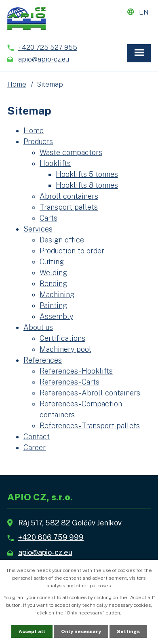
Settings (128, 631)
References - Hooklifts (76, 371)
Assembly (56, 316)
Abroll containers (69, 196)
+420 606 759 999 (51, 537)
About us (38, 327)
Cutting (52, 262)
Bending (53, 284)
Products (38, 141)
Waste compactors (71, 152)
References (43, 360)
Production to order (72, 251)
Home (17, 84)
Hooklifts (55, 163)
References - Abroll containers (90, 393)
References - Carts (70, 382)
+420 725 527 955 (48, 47)
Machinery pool (65, 349)
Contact (37, 437)
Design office (62, 240)
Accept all (32, 631)
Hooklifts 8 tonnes (87, 185)
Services (38, 229)
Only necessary (81, 631)
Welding (53, 273)
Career (35, 447)
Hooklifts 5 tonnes (87, 174)
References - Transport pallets (90, 426)
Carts (48, 218)
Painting (53, 305)
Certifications (62, 338)
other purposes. (94, 586)
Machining (57, 294)
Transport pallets (69, 207)
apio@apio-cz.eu (44, 59)
